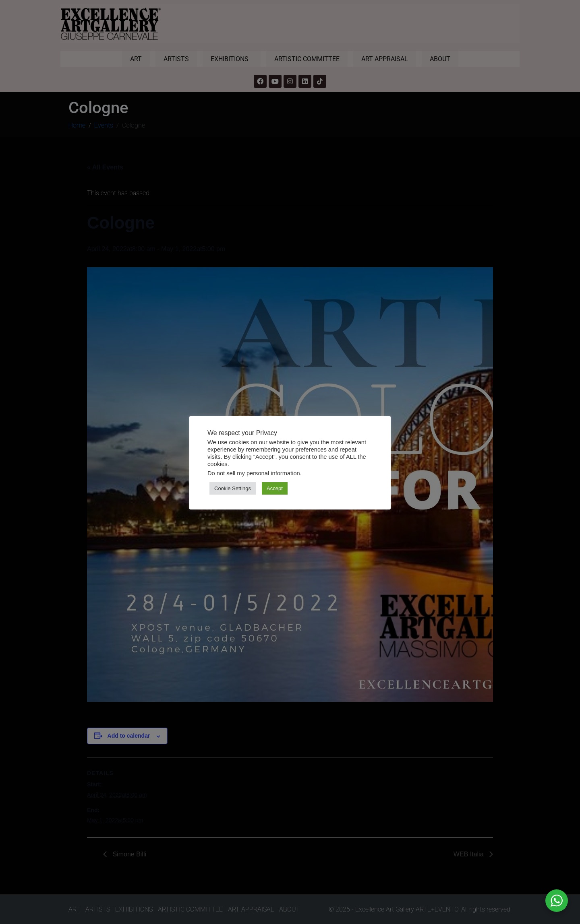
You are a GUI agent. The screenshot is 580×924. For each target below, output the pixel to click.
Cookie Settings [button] (233, 488)
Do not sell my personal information (254, 473)
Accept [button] (275, 488)
